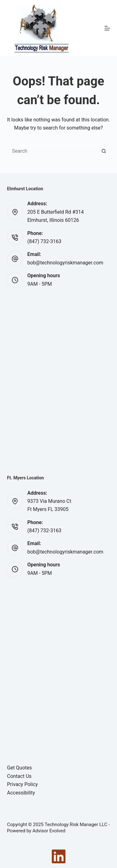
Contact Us (19, 776)
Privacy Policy (23, 784)
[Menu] (107, 28)
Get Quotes (20, 768)
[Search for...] (52, 151)
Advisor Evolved (49, 831)
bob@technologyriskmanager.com (66, 263)
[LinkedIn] (59, 856)
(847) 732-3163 (44, 241)
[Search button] (104, 151)
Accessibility (21, 793)
